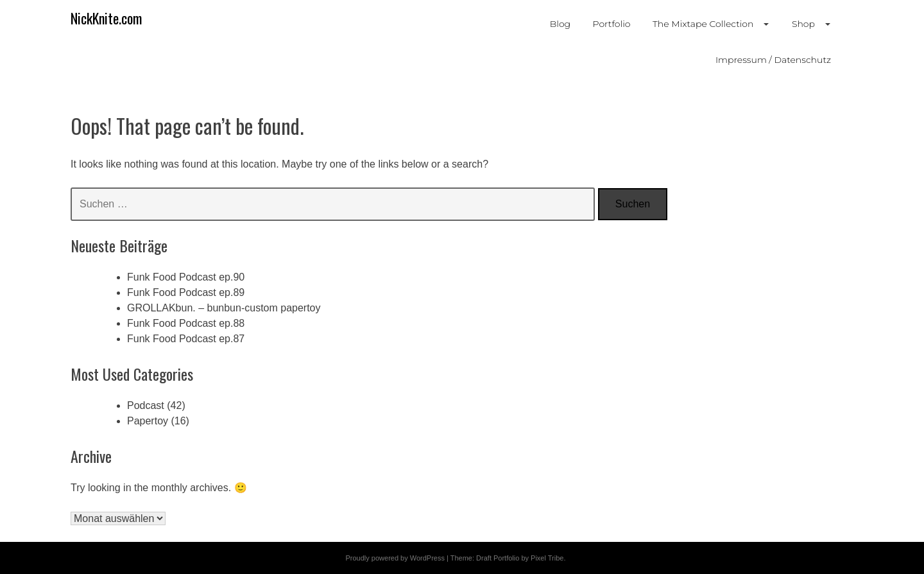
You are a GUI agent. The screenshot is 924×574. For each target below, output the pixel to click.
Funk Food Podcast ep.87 (186, 339)
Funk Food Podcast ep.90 (186, 277)
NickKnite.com (106, 18)
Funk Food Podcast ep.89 (186, 292)
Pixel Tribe (547, 558)
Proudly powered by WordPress (395, 558)
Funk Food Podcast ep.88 (186, 323)
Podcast (146, 405)
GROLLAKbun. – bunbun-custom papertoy (224, 308)
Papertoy (148, 421)
